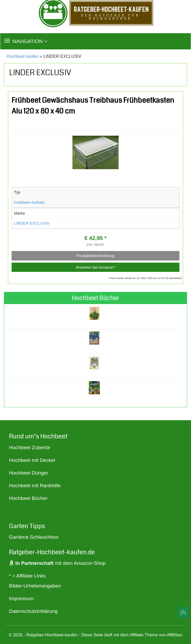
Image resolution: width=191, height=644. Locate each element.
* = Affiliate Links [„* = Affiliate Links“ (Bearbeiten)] (27, 576)
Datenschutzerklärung (33, 611)
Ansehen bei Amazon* (95, 267)
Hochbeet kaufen (23, 56)
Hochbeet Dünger (29, 473)
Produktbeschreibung (96, 256)
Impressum (21, 598)
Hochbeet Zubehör (30, 448)
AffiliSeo (175, 635)
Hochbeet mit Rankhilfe (35, 486)
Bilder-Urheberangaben (35, 586)
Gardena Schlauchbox (34, 537)
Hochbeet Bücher (28, 498)
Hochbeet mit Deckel (32, 460)
